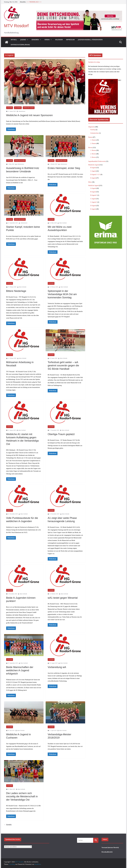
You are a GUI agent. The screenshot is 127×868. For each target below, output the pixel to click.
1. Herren (93, 150)
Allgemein (18, 108)
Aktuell (14, 40)
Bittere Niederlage (16, 291)
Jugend (23, 40)
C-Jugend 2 (94, 202)
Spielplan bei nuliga (94, 62)
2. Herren (93, 154)
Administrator (22, 111)
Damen (90, 137)
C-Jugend (93, 171)
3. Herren (93, 157)
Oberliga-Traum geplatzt (61, 434)
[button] (27, 40)
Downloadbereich (107, 852)
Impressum (70, 40)
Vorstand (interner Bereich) (110, 848)
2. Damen (93, 143)
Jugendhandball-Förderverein (90, 40)
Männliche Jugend (94, 165)
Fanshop (93, 130)
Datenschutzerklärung (20, 45)
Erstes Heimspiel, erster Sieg (64, 168)
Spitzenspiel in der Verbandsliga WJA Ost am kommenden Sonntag (62, 294)
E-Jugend (93, 178)
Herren (90, 148)
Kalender (59, 40)
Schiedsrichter (95, 133)
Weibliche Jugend (29, 108)
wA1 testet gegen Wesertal (63, 598)
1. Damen (93, 140)
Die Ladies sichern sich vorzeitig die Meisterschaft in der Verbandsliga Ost (22, 796)
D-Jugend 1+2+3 (95, 175)
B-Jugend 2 (94, 195)
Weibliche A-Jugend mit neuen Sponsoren (29, 115)
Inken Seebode (63, 223)
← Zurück (8, 825)
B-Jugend (93, 168)
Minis (90, 182)
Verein (47, 40)
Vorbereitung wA (57, 667)
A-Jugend (10, 108)
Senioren (35, 40)
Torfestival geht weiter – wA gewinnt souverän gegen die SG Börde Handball (63, 365)
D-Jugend (93, 206)
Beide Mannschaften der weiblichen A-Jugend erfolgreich (20, 670)
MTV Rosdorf (16, 26)
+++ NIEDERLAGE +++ (34, 2)
